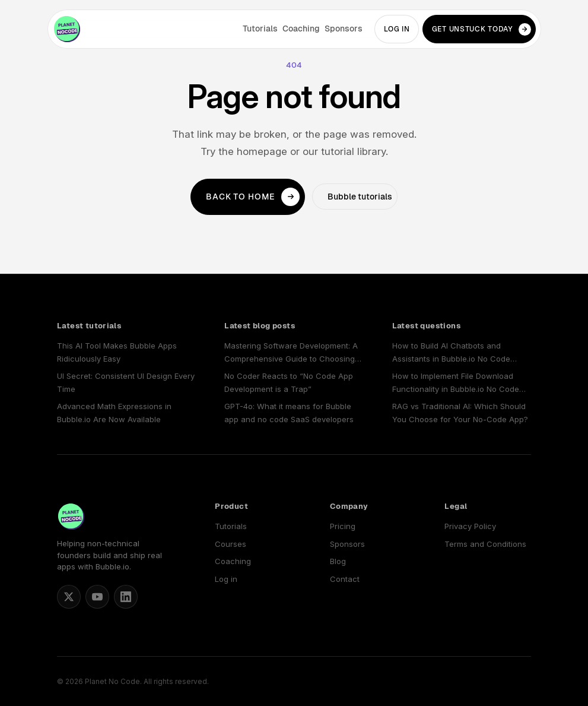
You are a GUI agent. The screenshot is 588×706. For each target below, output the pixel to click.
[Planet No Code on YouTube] (97, 597)
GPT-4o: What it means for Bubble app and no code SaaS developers (289, 412)
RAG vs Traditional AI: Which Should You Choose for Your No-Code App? (460, 412)
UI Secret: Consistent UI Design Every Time (126, 382)
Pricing (343, 526)
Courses (231, 544)
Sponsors (344, 29)
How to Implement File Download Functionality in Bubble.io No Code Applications (456, 383)
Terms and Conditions (485, 544)
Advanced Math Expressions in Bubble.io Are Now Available (114, 412)
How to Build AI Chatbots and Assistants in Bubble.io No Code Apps (451, 353)
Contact (345, 579)
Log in (397, 29)
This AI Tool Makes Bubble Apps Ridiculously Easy (117, 352)
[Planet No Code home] (67, 29)
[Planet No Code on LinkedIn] (126, 597)
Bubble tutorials (360, 197)
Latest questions (426, 326)
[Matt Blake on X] (69, 597)
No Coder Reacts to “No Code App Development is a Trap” (289, 382)
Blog (338, 561)
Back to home (253, 197)
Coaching (301, 29)
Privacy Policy (470, 526)
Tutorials (260, 29)
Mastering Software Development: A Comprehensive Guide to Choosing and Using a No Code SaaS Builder (291, 353)
